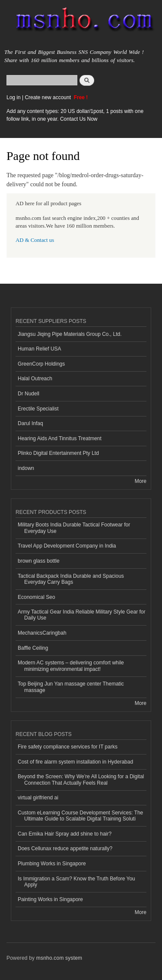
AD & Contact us (35, 240)
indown (26, 468)
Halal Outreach (35, 379)
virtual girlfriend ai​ (38, 798)
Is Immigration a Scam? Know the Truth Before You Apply (76, 882)
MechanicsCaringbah (42, 633)
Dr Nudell (29, 394)
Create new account (48, 97)
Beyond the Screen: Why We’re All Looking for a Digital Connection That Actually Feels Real (81, 780)
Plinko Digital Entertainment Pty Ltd (58, 453)
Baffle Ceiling (33, 648)
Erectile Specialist (38, 409)
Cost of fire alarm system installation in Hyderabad (75, 762)
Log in (14, 97)
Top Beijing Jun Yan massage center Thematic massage (71, 687)
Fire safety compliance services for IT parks (68, 747)
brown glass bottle (39, 561)
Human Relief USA (40, 349)
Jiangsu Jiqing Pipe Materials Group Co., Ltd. (70, 334)
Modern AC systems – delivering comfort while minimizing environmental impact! (71, 666)
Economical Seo (37, 597)
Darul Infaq (30, 423)
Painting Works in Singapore (50, 899)
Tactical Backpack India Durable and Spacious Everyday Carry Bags (71, 579)
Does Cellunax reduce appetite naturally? (65, 848)
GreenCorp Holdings (41, 364)
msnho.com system (59, 958)
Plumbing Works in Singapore (52, 864)
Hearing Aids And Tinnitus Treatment (60, 438)
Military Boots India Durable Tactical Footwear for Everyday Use (74, 528)
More (141, 481)
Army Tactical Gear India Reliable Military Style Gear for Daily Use (82, 615)
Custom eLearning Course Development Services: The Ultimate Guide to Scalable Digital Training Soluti (80, 816)
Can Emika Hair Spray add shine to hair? (65, 834)
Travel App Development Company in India (67, 546)
